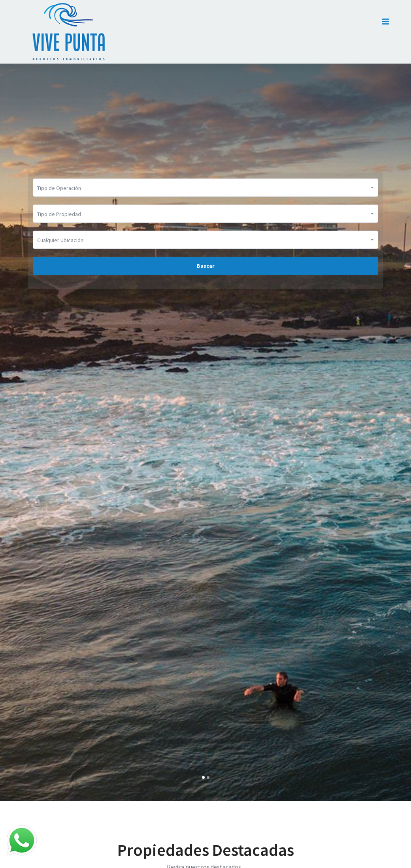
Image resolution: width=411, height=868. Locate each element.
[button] (203, 777)
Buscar (206, 266)
